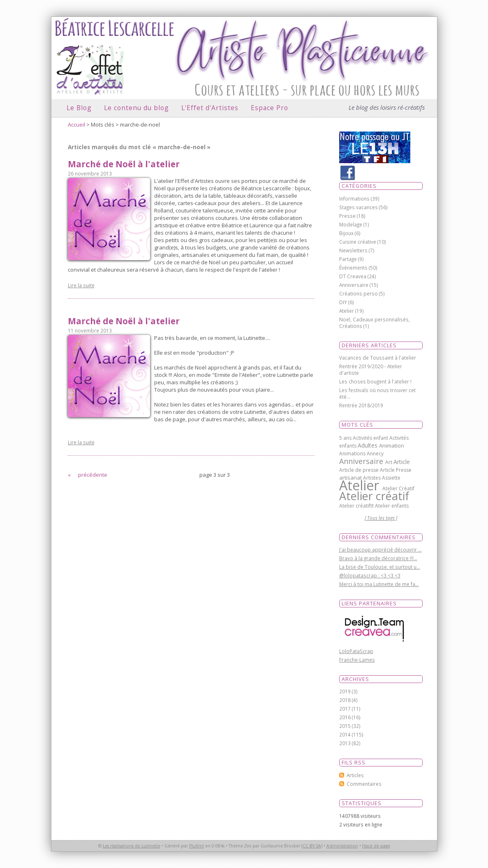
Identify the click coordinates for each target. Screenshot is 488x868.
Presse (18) (352, 216)
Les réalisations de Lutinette (132, 846)
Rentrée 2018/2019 (361, 405)
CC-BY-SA (312, 846)
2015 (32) (350, 726)
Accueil (76, 125)
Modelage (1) (354, 224)
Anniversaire (362, 461)
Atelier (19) (352, 311)
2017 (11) (350, 709)
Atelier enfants (392, 506)
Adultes (368, 445)
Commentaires (364, 784)
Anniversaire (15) (359, 285)
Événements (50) (358, 268)
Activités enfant (371, 438)
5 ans (346, 438)
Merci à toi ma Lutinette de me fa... (379, 584)
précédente (93, 475)
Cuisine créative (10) (363, 242)
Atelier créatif (374, 496)
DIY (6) (347, 302)
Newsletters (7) (357, 250)
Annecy (375, 454)
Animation (392, 446)
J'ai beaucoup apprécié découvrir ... (380, 549)
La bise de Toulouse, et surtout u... (380, 567)
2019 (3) (348, 691)
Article (402, 462)
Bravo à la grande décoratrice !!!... (378, 558)
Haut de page (376, 846)
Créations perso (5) (362, 293)
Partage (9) (352, 259)
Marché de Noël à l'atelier (124, 164)
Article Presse (396, 470)
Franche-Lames (357, 660)
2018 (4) (348, 700)
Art (389, 462)
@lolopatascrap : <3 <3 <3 (370, 575)
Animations (353, 454)
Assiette (391, 478)
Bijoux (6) (350, 233)
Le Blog (79, 108)
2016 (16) (350, 717)
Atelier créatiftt (357, 506)
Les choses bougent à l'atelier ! (375, 381)
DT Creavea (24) (358, 276)
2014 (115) (351, 734)
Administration (342, 846)
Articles (355, 775)
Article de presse (360, 470)
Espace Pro (269, 108)
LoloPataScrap (356, 651)
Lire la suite (81, 285)
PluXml (197, 846)
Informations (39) (359, 199)
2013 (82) (350, 743)
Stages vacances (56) (363, 207)
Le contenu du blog (136, 108)
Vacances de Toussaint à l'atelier (378, 358)
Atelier (361, 485)
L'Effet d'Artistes (210, 108)
